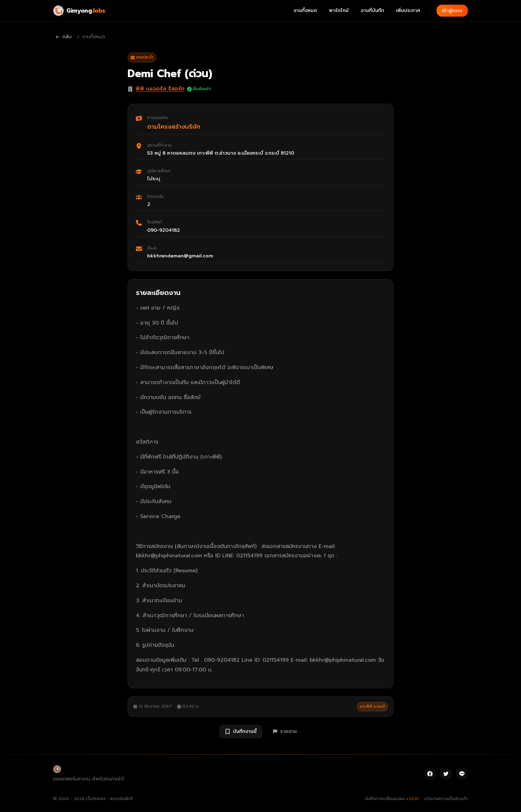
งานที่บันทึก (372, 10)
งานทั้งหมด (305, 10)
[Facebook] (430, 774)
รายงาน (285, 731)
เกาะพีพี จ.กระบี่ (372, 706)
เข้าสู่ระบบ (452, 10)
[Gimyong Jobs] (79, 11)
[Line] (462, 774)
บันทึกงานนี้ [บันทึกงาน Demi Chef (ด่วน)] (241, 731)
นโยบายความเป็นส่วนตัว (446, 799)
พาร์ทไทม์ (339, 10)
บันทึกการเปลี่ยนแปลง (392, 799)
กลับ (64, 37)
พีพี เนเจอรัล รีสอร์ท (160, 89)
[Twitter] (446, 774)
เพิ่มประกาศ (408, 10)
